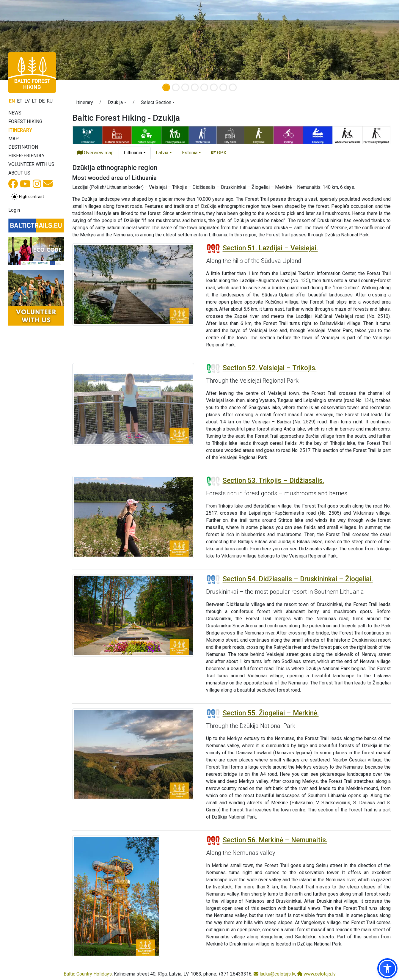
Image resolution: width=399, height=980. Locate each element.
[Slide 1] (166, 87)
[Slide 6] (214, 87)
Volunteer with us (31, 164)
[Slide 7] (223, 87)
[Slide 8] (233, 87)
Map (14, 139)
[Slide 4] (195, 87)
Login (14, 210)
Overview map (95, 153)
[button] (117, 103)
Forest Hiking (25, 121)
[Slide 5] (204, 87)
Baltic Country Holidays (88, 974)
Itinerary (20, 130)
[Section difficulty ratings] (213, 249)
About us (19, 173)
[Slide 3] (185, 87)
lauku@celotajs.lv (274, 974)
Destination (23, 147)
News (15, 113)
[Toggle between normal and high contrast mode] (28, 197)
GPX (219, 153)
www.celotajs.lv (316, 974)
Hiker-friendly (26, 156)
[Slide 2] (176, 87)
